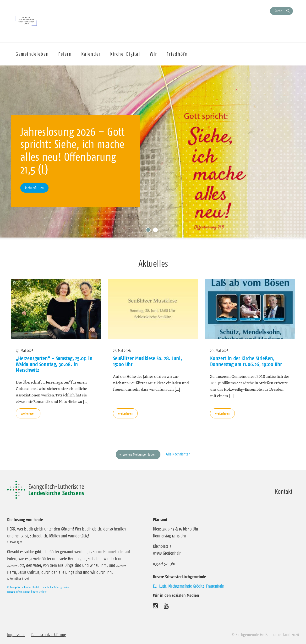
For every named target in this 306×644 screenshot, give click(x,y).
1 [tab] (149, 231)
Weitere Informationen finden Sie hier (27, 592)
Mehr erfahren (34, 188)
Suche (278, 11)
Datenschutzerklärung (49, 635)
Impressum (16, 635)
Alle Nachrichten (178, 454)
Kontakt (284, 492)
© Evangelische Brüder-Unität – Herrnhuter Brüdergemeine (38, 587)
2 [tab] (157, 231)
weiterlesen (28, 413)
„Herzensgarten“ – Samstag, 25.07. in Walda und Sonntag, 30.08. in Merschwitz (54, 364)
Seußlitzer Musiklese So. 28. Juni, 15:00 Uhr (148, 361)
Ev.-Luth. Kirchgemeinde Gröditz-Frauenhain (189, 586)
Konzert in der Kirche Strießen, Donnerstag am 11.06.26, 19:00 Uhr (246, 361)
